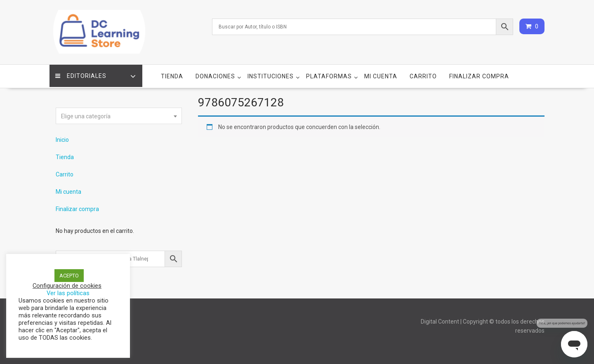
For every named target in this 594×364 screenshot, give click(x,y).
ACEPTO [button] (69, 276)
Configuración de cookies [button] (67, 286)
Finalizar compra (479, 75)
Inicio (62, 138)
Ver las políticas (68, 293)
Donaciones (215, 75)
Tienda (172, 75)
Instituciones (271, 75)
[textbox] (119, 115)
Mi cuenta (381, 75)
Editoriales (81, 75)
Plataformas (329, 75)
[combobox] (119, 114)
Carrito (423, 75)
